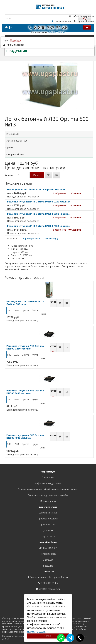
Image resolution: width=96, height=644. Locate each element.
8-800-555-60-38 (57, 32)
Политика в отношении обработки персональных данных (48, 489)
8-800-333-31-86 (51, 27)
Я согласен (48, 636)
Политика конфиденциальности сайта (48, 495)
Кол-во (9, 175)
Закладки (48, 560)
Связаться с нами (48, 513)
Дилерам (48, 531)
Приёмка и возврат (48, 519)
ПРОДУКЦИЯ (17, 51)
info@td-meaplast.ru (83, 16)
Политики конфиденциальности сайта (20, 636)
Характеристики (31, 239)
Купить (37, 175)
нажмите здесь (36, 632)
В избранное (59, 193)
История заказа (48, 554)
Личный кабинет (48, 548)
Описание (12, 239)
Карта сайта (48, 536)
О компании (48, 477)
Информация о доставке (48, 483)
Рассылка (48, 566)
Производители (48, 525)
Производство (48, 501)
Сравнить (75, 193)
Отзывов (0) (52, 239)
